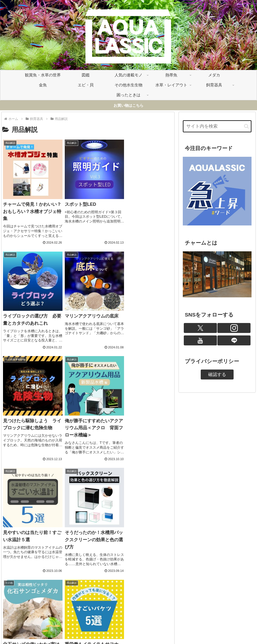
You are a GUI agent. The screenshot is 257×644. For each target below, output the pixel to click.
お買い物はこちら (128, 105)
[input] (217, 126)
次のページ (88, 585)
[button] (246, 126)
